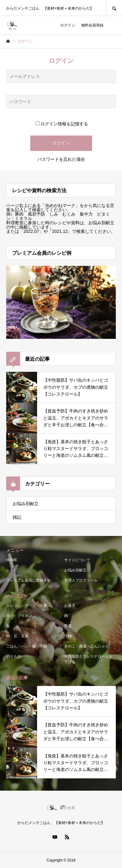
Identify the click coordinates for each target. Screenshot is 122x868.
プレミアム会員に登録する (28, 580)
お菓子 (70, 606)
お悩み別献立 (26, 504)
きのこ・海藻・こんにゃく (86, 646)
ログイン (68, 25)
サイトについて (77, 560)
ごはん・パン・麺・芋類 (27, 646)
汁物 (68, 636)
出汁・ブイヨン (19, 616)
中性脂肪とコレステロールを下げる (88, 659)
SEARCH (114, 8)
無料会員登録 (92, 25)
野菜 (68, 626)
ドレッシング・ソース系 (27, 606)
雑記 (17, 517)
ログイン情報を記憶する (62, 124)
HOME (12, 560)
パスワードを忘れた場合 (61, 159)
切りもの (14, 656)
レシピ (12, 570)
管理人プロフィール (81, 580)
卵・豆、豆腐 (17, 636)
